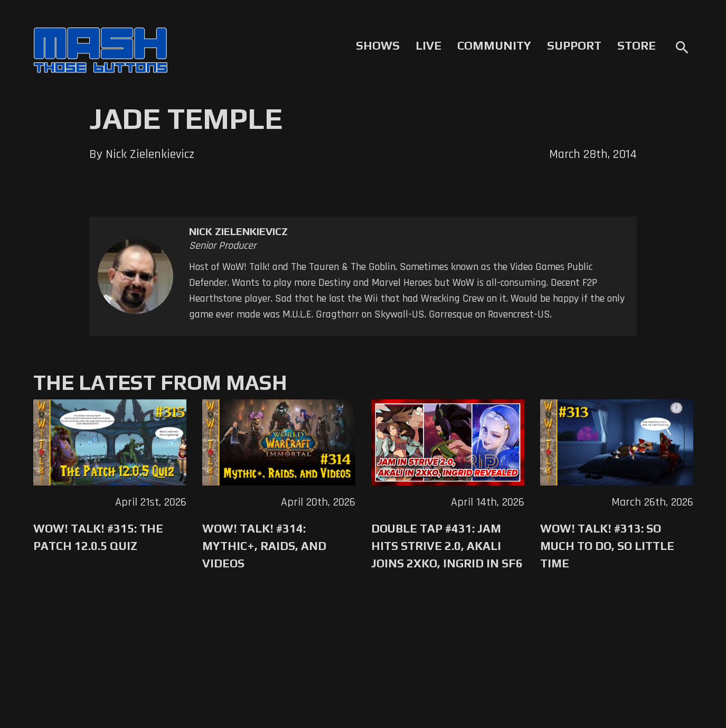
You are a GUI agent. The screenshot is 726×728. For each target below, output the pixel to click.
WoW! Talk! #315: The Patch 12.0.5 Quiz (98, 537)
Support (574, 45)
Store (637, 45)
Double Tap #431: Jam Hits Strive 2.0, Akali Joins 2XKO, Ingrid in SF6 (447, 546)
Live (428, 45)
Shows (378, 45)
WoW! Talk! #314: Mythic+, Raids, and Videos (264, 546)
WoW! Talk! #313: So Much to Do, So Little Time (607, 546)
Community (494, 45)
